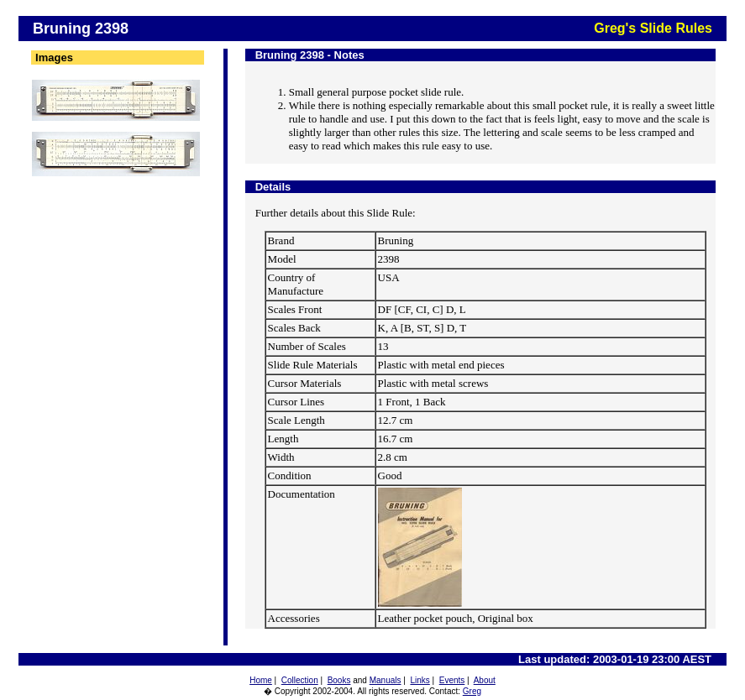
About (485, 680)
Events (452, 680)
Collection (300, 680)
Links (420, 680)
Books (339, 680)
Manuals (386, 680)
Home (261, 680)
